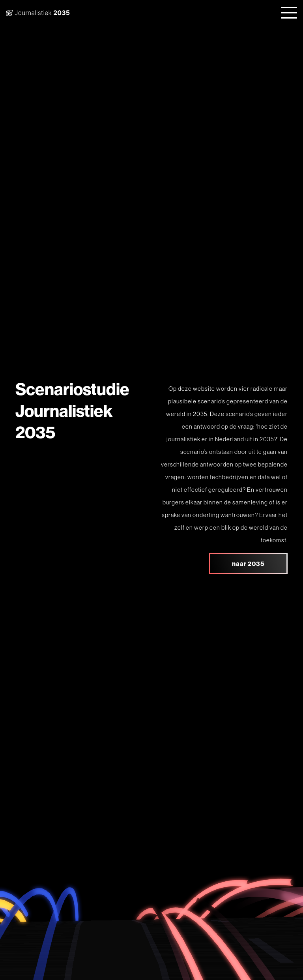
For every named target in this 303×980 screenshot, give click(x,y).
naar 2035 (248, 564)
